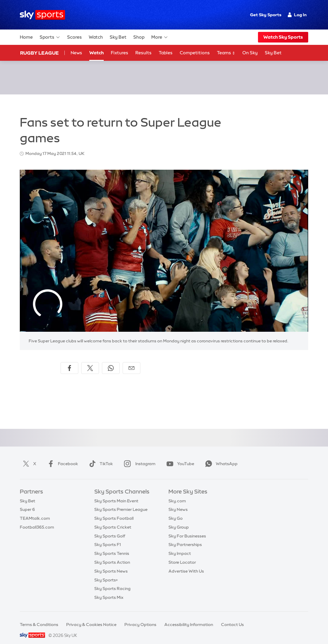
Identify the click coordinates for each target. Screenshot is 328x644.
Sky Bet (118, 37)
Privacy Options (140, 617)
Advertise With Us (186, 564)
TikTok (100, 457)
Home (26, 37)
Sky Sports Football (114, 511)
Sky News (178, 502)
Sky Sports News (111, 564)
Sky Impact (180, 546)
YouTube (179, 457)
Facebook (61, 457)
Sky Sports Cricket (113, 520)
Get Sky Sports (266, 15)
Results (143, 53)
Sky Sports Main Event (116, 494)
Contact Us (232, 617)
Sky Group (179, 520)
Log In (297, 15)
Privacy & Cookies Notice (91, 617)
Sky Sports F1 (108, 537)
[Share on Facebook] (69, 361)
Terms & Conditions (39, 617)
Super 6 (27, 502)
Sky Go (176, 511)
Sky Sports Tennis (112, 546)
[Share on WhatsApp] (111, 361)
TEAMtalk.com (35, 511)
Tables (166, 53)
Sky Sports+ (106, 573)
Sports (50, 37)
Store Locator (182, 555)
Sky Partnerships (185, 537)
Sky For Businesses (187, 529)
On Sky (250, 53)
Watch (96, 37)
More (160, 37)
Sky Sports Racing (112, 581)
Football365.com (37, 520)
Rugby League (39, 53)
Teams (226, 53)
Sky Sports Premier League (121, 502)
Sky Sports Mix (109, 590)
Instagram (138, 457)
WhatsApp (220, 457)
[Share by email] (131, 361)
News (76, 53)
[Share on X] (90, 361)
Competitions (195, 53)
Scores (74, 37)
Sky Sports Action (112, 555)
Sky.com (177, 494)
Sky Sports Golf (110, 529)
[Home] (42, 15)
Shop (139, 37)
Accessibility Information (189, 617)
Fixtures (120, 53)
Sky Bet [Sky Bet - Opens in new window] (273, 53)
